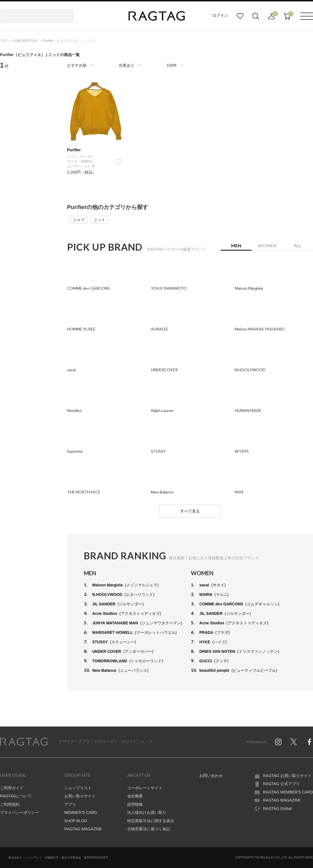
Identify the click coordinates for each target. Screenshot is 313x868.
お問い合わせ (211, 776)
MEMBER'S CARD (81, 812)
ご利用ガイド (12, 788)
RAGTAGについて (16, 796)
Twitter (294, 742)
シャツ (79, 220)
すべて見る (190, 511)
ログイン (220, 15)
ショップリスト (78, 788)
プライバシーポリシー (20, 812)
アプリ (70, 804)
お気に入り (240, 16)
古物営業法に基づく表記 (149, 829)
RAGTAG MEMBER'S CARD (288, 792)
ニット (99, 220)
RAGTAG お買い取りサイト (287, 776)
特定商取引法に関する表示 (151, 821)
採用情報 (135, 804)
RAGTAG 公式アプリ (281, 784)
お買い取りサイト (80, 796)
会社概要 (135, 796)
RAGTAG (24, 742)
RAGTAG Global (277, 809)
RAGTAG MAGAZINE (83, 829)
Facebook (309, 742)
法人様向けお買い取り (147, 812)
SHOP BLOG (76, 821)
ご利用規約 (10, 804)
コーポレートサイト (145, 788)
